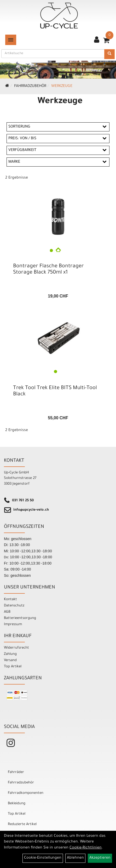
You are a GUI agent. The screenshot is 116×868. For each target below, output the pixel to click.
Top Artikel (13, 667)
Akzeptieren (100, 858)
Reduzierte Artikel (22, 824)
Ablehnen (75, 858)
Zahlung (10, 654)
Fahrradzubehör (30, 86)
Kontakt (10, 600)
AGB (7, 612)
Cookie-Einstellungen (43, 858)
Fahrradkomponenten (26, 793)
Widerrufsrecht (16, 648)
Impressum (13, 625)
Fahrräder (16, 772)
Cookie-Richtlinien (86, 848)
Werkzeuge (62, 86)
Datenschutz (14, 606)
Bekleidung (17, 804)
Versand (10, 660)
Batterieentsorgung (20, 618)
